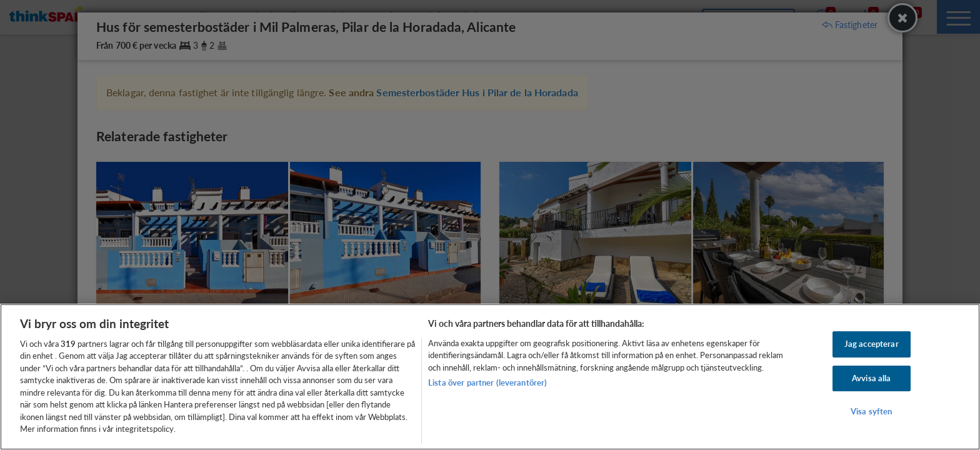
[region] (490, 377)
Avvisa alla (871, 378)
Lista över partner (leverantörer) (487, 382)
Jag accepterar (872, 344)
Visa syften (871, 411)
